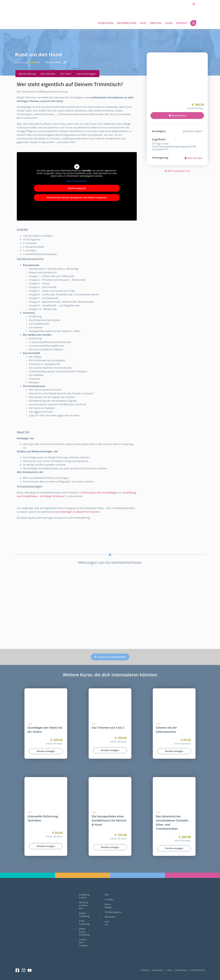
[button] (194, 4)
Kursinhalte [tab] (48, 74)
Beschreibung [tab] (27, 74)
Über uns (156, 23)
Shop (143, 23)
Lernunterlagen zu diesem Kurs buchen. (78, 512)
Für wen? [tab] (66, 74)
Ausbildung (106, 23)
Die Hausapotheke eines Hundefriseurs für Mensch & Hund (109, 820)
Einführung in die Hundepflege (99, 493)
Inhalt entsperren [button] (77, 188)
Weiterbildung (127, 23)
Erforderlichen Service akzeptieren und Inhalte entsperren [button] (77, 198)
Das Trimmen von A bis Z (108, 728)
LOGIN (169, 23)
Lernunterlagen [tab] (86, 74)
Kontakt (182, 23)
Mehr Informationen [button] (77, 181)
